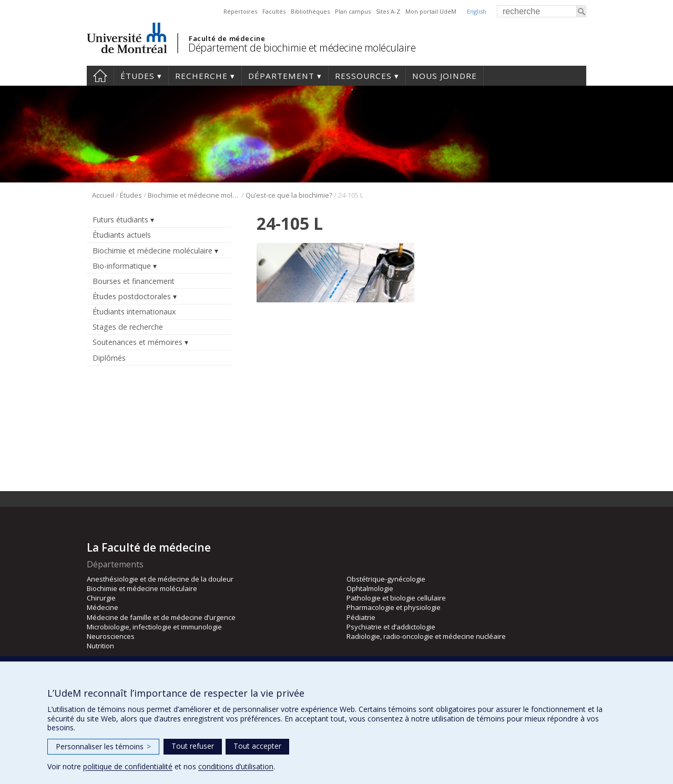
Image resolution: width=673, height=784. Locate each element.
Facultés (274, 11)
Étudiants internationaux (134, 312)
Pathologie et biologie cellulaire (396, 598)
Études (137, 76)
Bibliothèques (310, 11)
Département (281, 76)
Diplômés (109, 358)
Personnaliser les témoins (103, 746)
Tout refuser (193, 746)
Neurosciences (111, 636)
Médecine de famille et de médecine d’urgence (161, 617)
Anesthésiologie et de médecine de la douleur (160, 579)
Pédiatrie (361, 617)
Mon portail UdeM (431, 11)
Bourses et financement (134, 281)
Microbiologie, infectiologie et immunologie (154, 627)
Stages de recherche (128, 327)
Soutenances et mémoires (137, 342)
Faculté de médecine (227, 38)
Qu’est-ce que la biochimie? (289, 195)
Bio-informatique (122, 266)
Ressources (363, 76)
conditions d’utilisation (236, 766)
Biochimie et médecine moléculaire (194, 195)
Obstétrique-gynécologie (386, 579)
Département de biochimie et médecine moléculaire (302, 48)
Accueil (100, 76)
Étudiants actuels (122, 235)
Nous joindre (445, 76)
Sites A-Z (388, 11)
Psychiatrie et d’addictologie (391, 627)
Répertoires (240, 11)
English (477, 11)
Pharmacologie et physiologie (394, 607)
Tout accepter (257, 746)
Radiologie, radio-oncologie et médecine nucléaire (426, 636)
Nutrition (100, 646)
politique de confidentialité (128, 766)
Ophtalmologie (370, 588)
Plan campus (353, 11)
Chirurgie (101, 598)
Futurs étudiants (120, 220)
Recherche (201, 76)
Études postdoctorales (132, 296)
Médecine (103, 607)
